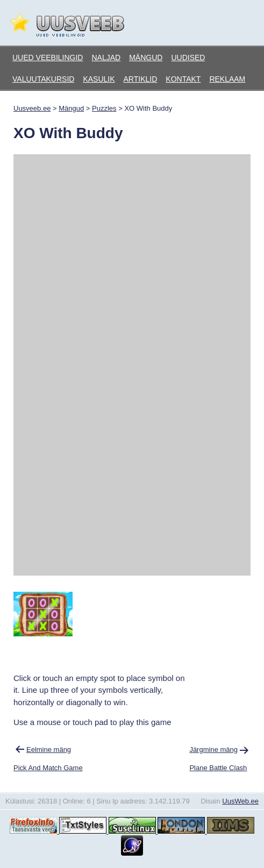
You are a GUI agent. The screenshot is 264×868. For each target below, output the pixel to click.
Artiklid (141, 79)
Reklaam (227, 79)
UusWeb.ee (240, 801)
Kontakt (183, 79)
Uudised (188, 58)
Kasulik (99, 79)
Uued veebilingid (48, 58)
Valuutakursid (43, 79)
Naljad (106, 58)
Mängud (146, 58)
